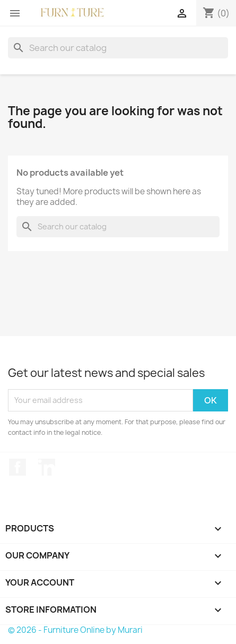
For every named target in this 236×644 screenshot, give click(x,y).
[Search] (118, 48)
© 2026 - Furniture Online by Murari (75, 630)
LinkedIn (47, 467)
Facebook (18, 467)
